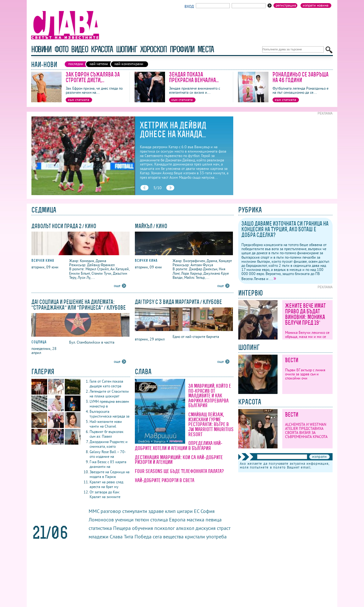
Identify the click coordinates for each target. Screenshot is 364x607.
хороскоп (153, 49)
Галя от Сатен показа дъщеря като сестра (106, 384)
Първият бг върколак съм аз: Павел (107, 434)
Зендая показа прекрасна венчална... (194, 77)
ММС (94, 511)
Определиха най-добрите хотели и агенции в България (179, 446)
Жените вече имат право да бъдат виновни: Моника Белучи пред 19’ (305, 314)
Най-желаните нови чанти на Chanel (106, 424)
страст (224, 528)
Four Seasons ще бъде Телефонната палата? (179, 471)
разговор (111, 511)
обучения (143, 528)
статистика (100, 528)
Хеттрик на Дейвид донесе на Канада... (173, 130)
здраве (156, 511)
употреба (216, 537)
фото (61, 49)
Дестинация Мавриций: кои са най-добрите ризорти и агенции (179, 460)
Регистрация (286, 5)
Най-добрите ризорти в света (165, 480)
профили (182, 49)
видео (79, 49)
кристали (195, 537)
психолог (165, 528)
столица (159, 520)
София (208, 511)
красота (102, 49)
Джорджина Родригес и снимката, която (109, 444)
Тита (129, 537)
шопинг (127, 49)
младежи (99, 537)
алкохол (185, 528)
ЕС (197, 511)
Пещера (122, 528)
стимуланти (135, 511)
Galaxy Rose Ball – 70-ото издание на (108, 454)
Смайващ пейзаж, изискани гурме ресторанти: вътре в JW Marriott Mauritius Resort (211, 424)
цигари (185, 511)
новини (41, 49)
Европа (177, 520)
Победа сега (148, 537)
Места (206, 49)
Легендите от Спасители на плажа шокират (109, 394)
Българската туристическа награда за (110, 414)
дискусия (206, 528)
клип (170, 511)
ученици (124, 520)
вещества (173, 537)
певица (214, 520)
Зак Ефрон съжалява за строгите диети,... (93, 77)
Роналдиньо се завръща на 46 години (301, 77)
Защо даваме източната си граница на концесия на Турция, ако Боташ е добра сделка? (285, 229)
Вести (292, 360)
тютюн (142, 520)
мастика (196, 520)
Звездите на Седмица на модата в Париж (110, 474)
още (117, 286)
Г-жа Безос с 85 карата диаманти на (108, 464)
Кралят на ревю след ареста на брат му (106, 484)
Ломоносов (101, 520)
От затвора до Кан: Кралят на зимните (105, 494)
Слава (116, 537)
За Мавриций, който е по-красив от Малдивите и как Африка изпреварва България (210, 396)
